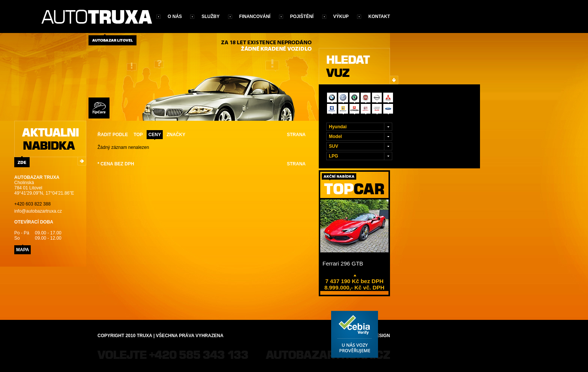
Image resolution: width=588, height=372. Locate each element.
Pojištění (302, 16)
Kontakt (379, 16)
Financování (255, 16)
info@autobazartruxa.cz (38, 211)
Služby (210, 16)
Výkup (341, 16)
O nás (175, 16)
